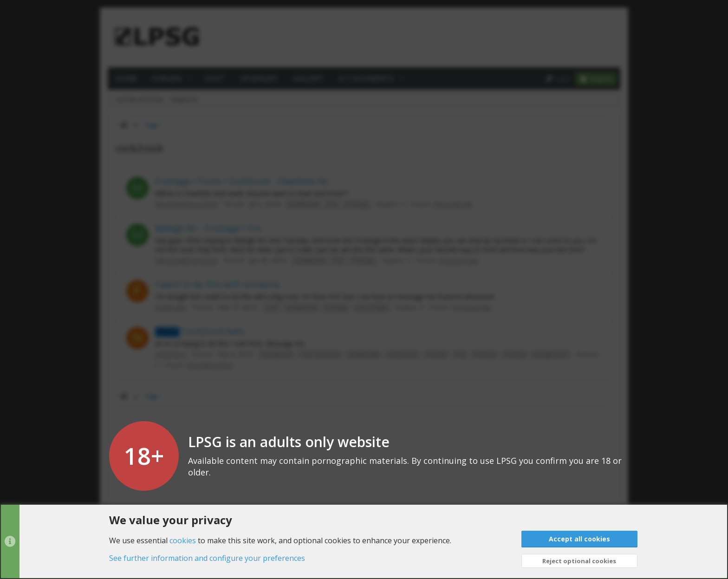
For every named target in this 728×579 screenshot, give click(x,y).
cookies (183, 540)
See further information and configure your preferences (207, 558)
